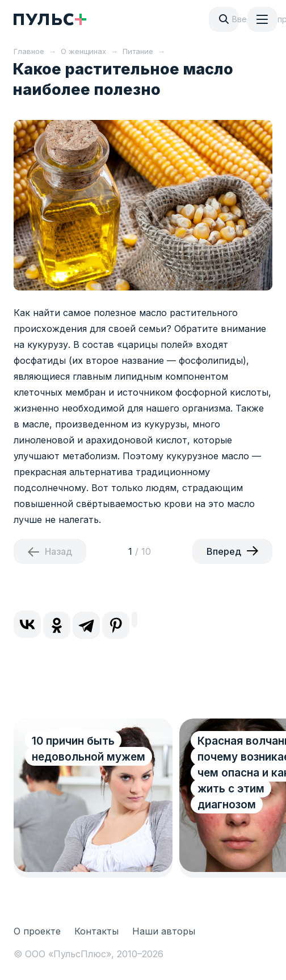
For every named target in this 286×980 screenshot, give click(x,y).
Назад (58, 551)
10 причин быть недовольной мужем (89, 749)
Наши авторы (164, 931)
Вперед (224, 551)
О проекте (37, 931)
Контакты (96, 931)
